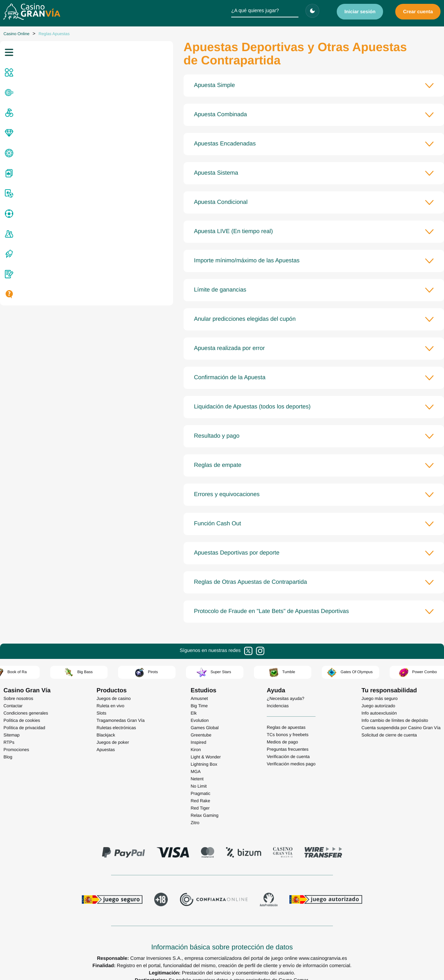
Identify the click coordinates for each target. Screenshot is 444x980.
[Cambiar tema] (312, 11)
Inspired (198, 729)
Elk (194, 700)
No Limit (198, 773)
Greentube (201, 722)
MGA (196, 758)
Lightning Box (204, 751)
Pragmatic (200, 780)
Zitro (195, 810)
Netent (197, 766)
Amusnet (199, 685)
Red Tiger (200, 795)
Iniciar (360, 11)
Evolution (200, 707)
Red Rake (200, 788)
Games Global (205, 715)
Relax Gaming (204, 802)
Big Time (199, 693)
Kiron (196, 736)
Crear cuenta (418, 11)
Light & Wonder (206, 744)
